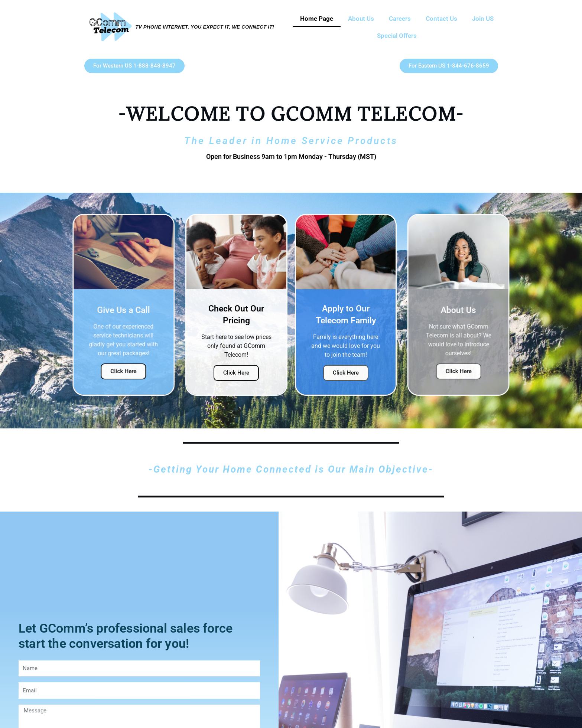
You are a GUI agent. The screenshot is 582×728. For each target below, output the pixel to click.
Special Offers (397, 36)
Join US (483, 19)
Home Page (317, 19)
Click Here (111, 371)
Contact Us (441, 19)
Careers (400, 19)
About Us (361, 19)
